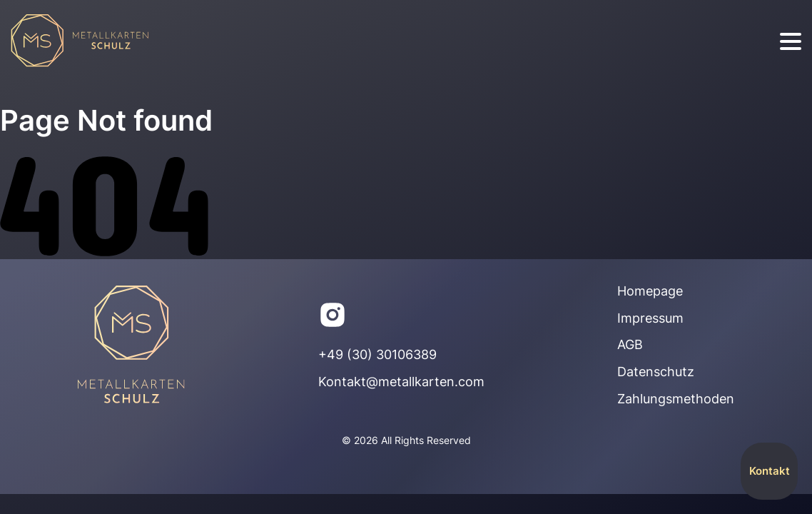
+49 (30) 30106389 (377, 354)
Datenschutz (656, 372)
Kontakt (770, 471)
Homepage (650, 291)
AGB (630, 344)
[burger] (791, 42)
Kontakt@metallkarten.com (401, 382)
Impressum (650, 318)
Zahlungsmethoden (676, 399)
